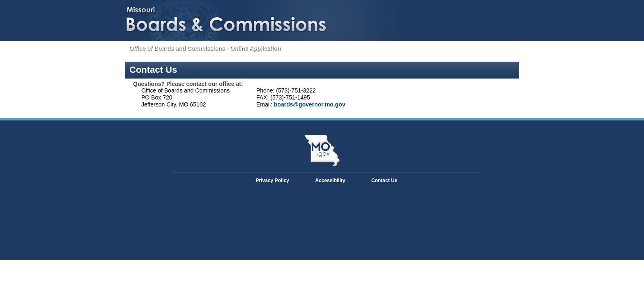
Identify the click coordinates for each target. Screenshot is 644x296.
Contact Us (384, 180)
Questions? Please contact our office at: (188, 84)
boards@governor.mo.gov (310, 104)
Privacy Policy (273, 180)
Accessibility (330, 180)
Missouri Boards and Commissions (197, 18)
